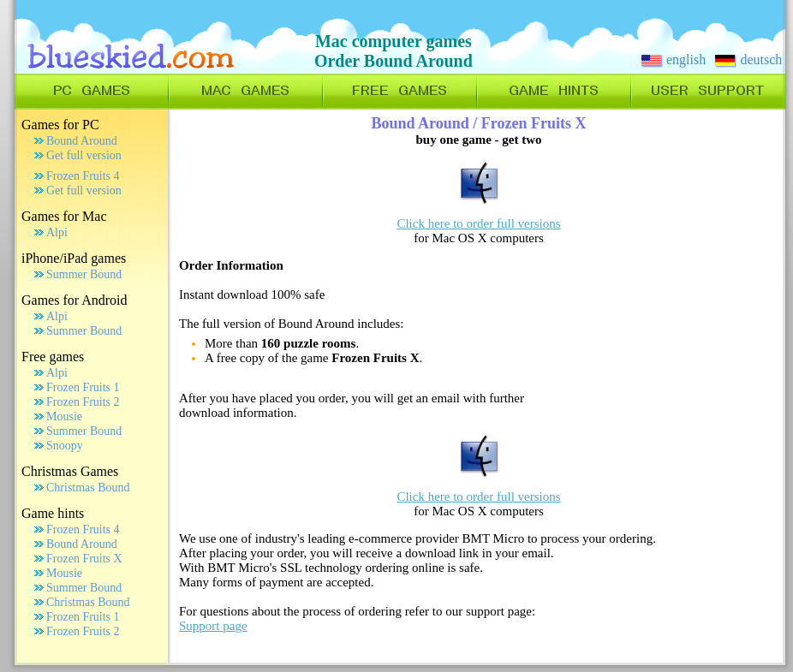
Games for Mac (64, 216)
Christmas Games (70, 471)
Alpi (57, 232)
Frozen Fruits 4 (83, 176)
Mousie (64, 416)
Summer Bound (84, 274)
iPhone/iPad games (74, 258)
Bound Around (82, 141)
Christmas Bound (88, 488)
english (674, 59)
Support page (213, 626)
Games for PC (60, 125)
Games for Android (75, 300)
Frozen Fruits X (84, 559)
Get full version (84, 155)
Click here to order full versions (478, 223)
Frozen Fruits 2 (83, 402)
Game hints (53, 513)
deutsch (748, 59)
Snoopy (65, 446)
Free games (53, 357)
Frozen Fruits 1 (83, 387)
